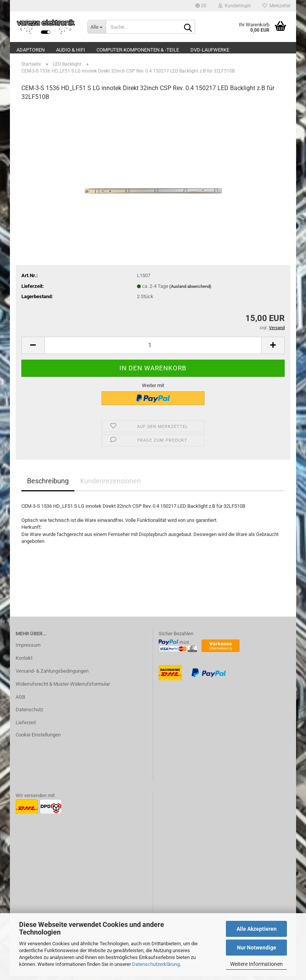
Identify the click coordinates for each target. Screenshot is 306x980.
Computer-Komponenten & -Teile (138, 50)
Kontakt (24, 662)
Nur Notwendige (257, 948)
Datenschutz (29, 714)
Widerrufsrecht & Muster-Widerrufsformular (63, 688)
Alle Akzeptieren (257, 929)
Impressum (28, 649)
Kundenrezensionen (110, 485)
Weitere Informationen (256, 964)
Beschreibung (48, 485)
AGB (20, 701)
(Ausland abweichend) (190, 291)
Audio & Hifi (71, 50)
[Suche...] (97, 27)
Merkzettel (276, 6)
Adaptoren (31, 50)
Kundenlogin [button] (235, 6)
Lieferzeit (26, 727)
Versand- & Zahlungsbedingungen (52, 675)
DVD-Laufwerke (210, 50)
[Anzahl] (153, 350)
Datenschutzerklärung (156, 964)
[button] (201, 6)
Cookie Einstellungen (38, 739)
